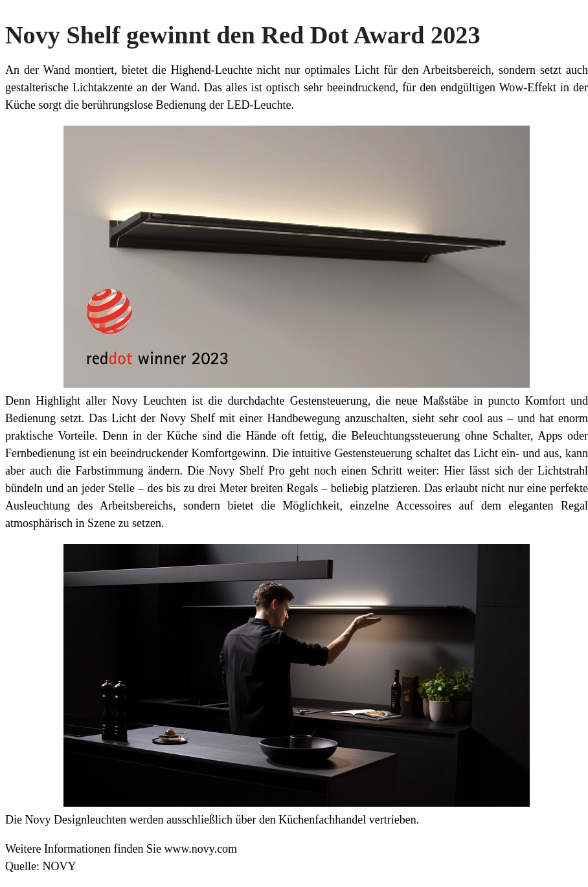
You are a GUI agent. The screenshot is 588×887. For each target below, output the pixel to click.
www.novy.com (200, 849)
